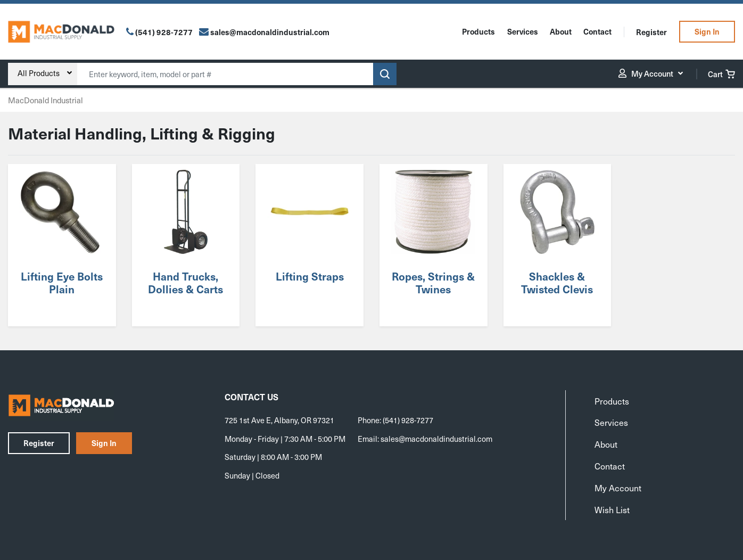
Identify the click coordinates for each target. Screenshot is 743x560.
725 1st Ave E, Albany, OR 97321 (279, 420)
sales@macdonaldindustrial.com (436, 439)
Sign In (707, 31)
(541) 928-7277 (164, 32)
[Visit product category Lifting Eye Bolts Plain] (62, 245)
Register (651, 32)
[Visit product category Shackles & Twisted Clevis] (557, 245)
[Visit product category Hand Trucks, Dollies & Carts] (186, 245)
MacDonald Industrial (46, 100)
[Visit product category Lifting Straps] (310, 245)
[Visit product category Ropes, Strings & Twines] (433, 245)
